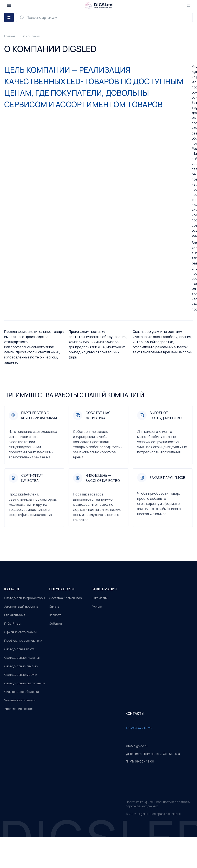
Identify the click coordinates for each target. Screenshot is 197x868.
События (55, 623)
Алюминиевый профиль (21, 606)
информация (105, 589)
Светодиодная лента (19, 649)
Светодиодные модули (21, 675)
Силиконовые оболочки (22, 692)
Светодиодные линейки (21, 666)
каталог (12, 589)
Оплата (54, 606)
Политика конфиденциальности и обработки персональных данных (158, 804)
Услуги (97, 606)
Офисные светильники (20, 632)
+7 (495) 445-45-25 (139, 728)
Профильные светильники (23, 641)
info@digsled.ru (137, 746)
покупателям (62, 589)
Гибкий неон (13, 623)
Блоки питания (15, 615)
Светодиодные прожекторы (24, 598)
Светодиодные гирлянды (22, 658)
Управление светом (19, 709)
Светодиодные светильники (24, 683)
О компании (101, 598)
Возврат (55, 615)
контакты (135, 713)
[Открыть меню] (9, 6)
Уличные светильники (20, 700)
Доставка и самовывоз (65, 598)
